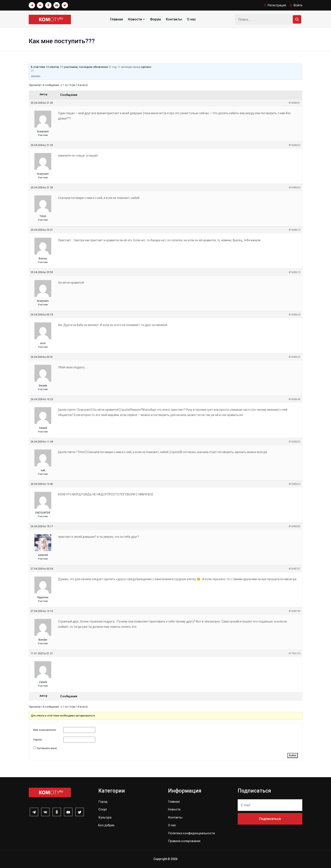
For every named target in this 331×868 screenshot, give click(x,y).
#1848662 (294, 484)
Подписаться (270, 819)
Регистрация (277, 5)
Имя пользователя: (45, 730)
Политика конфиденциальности (191, 833)
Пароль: (38, 740)
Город (103, 802)
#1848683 (294, 526)
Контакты (174, 19)
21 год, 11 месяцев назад (124, 67)
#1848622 (294, 357)
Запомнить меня (47, 748)
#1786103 (294, 653)
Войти (298, 5)
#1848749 (294, 611)
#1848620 (294, 315)
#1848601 (294, 103)
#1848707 (294, 569)
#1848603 (294, 188)
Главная (116, 19)
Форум (155, 19)
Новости (137, 19)
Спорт (103, 809)
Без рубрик (106, 825)
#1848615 (294, 272)
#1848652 (294, 442)
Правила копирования (184, 841)
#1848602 (294, 145)
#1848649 (294, 399)
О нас (191, 19)
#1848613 (294, 230)
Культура (105, 817)
